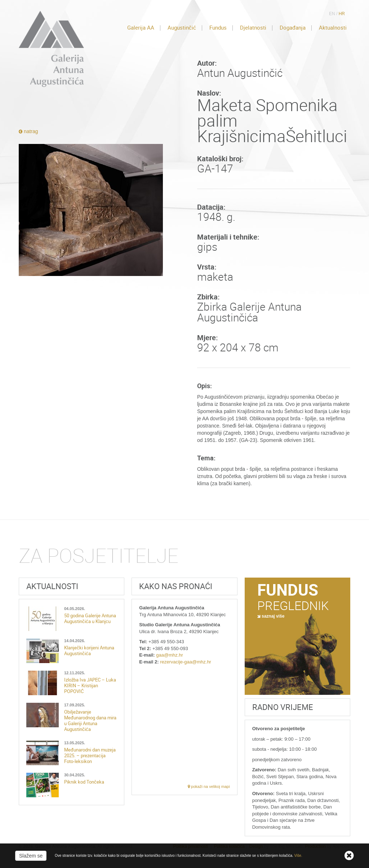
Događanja (293, 28)
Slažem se (31, 856)
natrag (28, 131)
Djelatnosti (253, 28)
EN (332, 14)
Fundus (218, 28)
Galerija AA (141, 28)
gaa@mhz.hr (170, 655)
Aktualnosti (333, 28)
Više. (298, 856)
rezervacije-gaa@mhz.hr (186, 662)
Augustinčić (182, 28)
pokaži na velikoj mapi (209, 786)
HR (342, 14)
